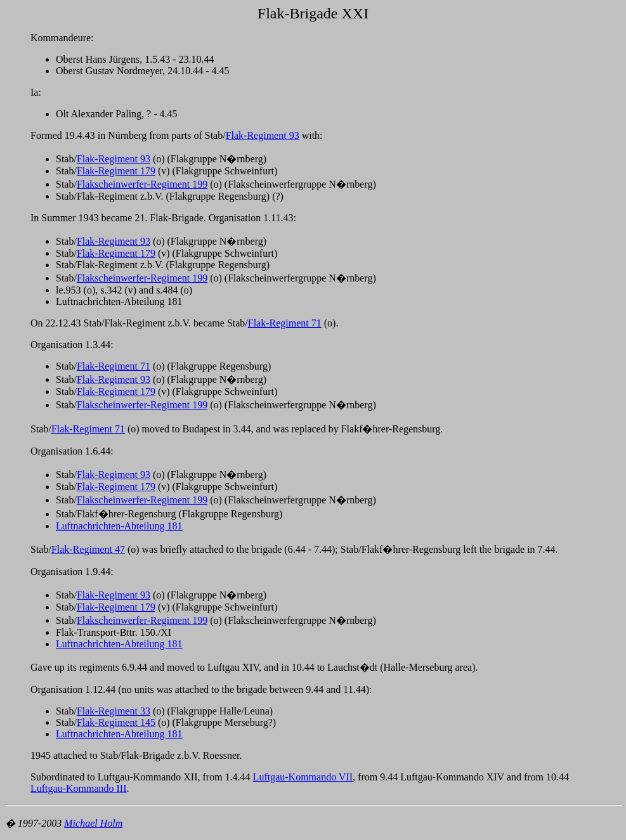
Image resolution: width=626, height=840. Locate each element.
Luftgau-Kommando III (79, 788)
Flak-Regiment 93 (263, 135)
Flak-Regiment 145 (116, 722)
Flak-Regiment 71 (285, 323)
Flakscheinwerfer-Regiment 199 (142, 184)
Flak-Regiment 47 (88, 549)
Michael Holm (93, 823)
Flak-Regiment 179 (116, 171)
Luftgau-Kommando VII (303, 777)
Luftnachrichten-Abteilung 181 (119, 526)
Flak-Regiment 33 (114, 711)
